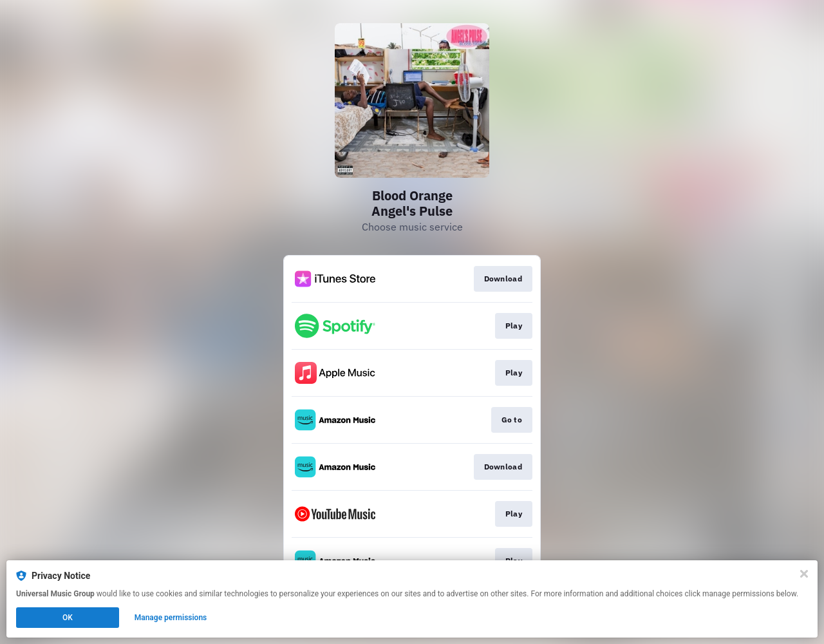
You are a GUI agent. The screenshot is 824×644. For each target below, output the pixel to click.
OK (68, 618)
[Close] (804, 574)
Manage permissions (171, 618)
